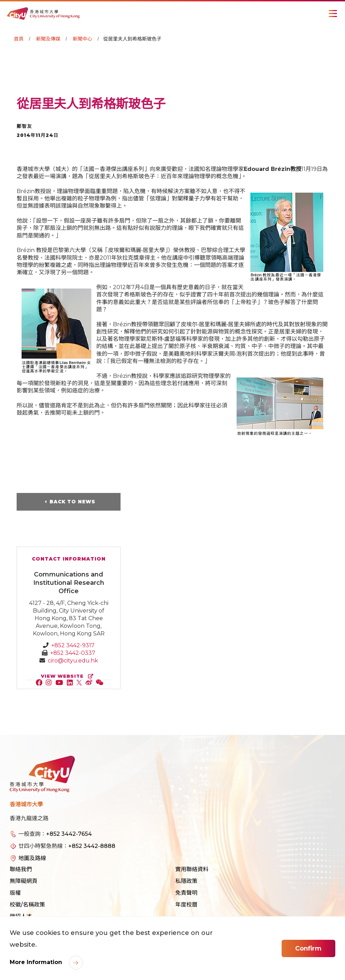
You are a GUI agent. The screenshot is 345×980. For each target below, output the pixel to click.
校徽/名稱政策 (27, 905)
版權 (15, 893)
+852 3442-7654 (69, 834)
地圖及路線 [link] (32, 858)
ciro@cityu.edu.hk (73, 661)
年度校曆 (186, 905)
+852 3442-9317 (73, 645)
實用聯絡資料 (192, 869)
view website (69, 676)
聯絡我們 (21, 869)
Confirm (308, 948)
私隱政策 (186, 881)
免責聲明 (186, 893)
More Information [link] (37, 962)
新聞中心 (82, 39)
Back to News (73, 502)
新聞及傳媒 (48, 39)
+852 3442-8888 (92, 846)
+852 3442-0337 (73, 653)
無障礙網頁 (24, 881)
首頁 (19, 39)
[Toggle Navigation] (333, 14)
